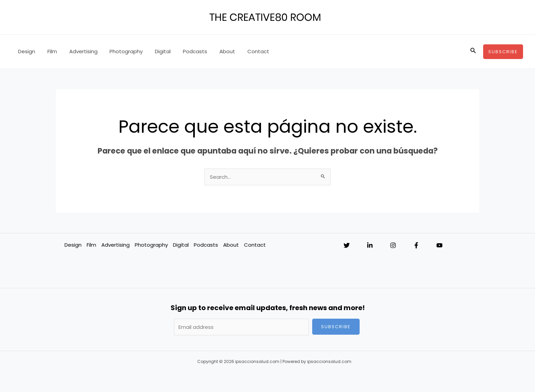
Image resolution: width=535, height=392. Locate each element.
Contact (243, 51)
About (214, 51)
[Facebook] (416, 245)
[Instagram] (393, 245)
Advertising (78, 51)
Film (49, 51)
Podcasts (184, 51)
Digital (154, 51)
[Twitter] (347, 245)
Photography (119, 51)
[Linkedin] (370, 245)
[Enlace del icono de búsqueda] (473, 52)
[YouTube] (439, 245)
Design (26, 51)
